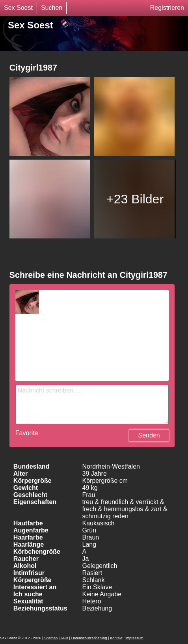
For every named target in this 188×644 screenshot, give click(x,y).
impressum (134, 638)
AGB (64, 638)
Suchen (52, 8)
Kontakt (116, 638)
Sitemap (51, 638)
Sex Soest (18, 8)
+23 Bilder (135, 199)
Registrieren (167, 8)
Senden (149, 435)
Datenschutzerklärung (89, 638)
